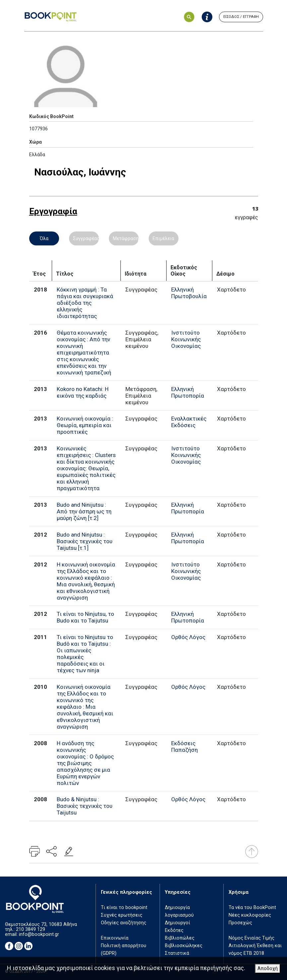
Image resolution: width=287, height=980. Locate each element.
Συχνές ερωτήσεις (122, 915)
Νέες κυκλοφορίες (250, 915)
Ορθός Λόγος (188, 637)
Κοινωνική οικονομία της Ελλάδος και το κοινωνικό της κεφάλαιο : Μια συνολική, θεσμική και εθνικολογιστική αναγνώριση (85, 707)
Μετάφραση (126, 238)
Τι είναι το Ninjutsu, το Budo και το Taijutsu (85, 617)
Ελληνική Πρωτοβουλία (189, 293)
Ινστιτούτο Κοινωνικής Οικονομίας (186, 339)
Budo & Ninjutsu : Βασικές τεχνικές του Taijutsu (85, 806)
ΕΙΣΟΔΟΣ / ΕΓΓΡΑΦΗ (241, 17)
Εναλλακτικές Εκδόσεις (189, 422)
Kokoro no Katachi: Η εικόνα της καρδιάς (83, 392)
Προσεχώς (240, 923)
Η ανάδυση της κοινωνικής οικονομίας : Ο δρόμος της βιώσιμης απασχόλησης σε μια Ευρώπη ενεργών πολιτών (85, 763)
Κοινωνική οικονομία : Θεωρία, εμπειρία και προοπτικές (85, 425)
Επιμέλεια (163, 238)
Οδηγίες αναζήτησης (124, 923)
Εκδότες (174, 930)
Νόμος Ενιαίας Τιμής (251, 938)
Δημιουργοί (178, 923)
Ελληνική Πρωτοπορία (188, 392)
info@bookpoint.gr (39, 934)
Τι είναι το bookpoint (124, 908)
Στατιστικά (177, 953)
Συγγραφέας (86, 238)
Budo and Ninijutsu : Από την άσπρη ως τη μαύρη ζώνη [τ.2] (84, 511)
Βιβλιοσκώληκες (184, 946)
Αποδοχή (268, 969)
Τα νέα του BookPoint (252, 908)
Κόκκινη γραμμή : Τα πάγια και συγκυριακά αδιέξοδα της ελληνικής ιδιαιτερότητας (85, 303)
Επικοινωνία (115, 938)
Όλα (44, 238)
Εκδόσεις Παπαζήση (184, 747)
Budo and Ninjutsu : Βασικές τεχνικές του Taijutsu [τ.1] (85, 541)
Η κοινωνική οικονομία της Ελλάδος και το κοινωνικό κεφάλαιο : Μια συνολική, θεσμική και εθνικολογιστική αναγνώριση (86, 581)
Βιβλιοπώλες (180, 938)
